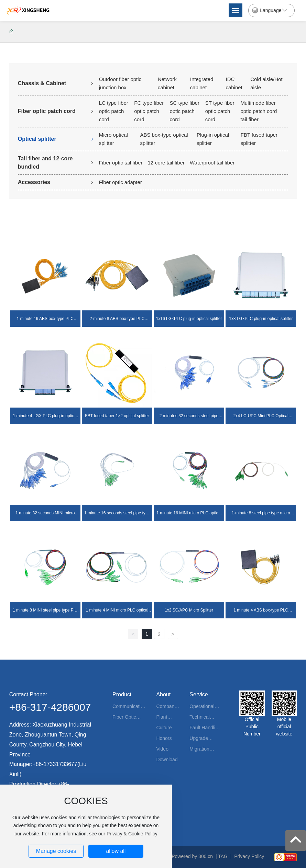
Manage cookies (56, 851)
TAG (223, 856)
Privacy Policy (249, 856)
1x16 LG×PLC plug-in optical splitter (189, 319)
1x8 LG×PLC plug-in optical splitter (261, 319)
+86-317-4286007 (50, 707)
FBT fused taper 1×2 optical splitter (117, 416)
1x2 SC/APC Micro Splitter (189, 610)
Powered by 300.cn (192, 856)
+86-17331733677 (55, 764)
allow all (116, 851)
